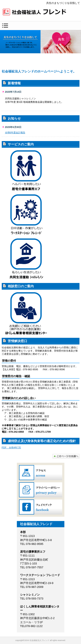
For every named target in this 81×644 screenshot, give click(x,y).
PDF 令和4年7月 (11, 447)
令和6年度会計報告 (15, 132)
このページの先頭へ (66, 456)
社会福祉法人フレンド (41, 12)
